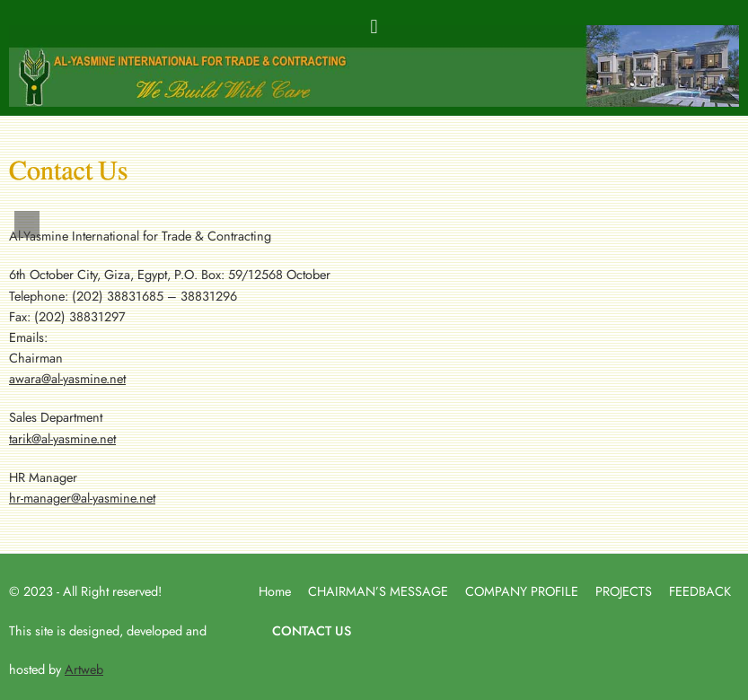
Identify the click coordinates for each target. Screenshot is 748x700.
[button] (374, 26)
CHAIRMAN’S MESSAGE (378, 591)
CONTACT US (312, 630)
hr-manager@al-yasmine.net (82, 498)
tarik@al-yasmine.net (62, 438)
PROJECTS (624, 591)
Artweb (84, 669)
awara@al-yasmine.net (67, 378)
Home (275, 591)
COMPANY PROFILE (522, 591)
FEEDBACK (700, 591)
